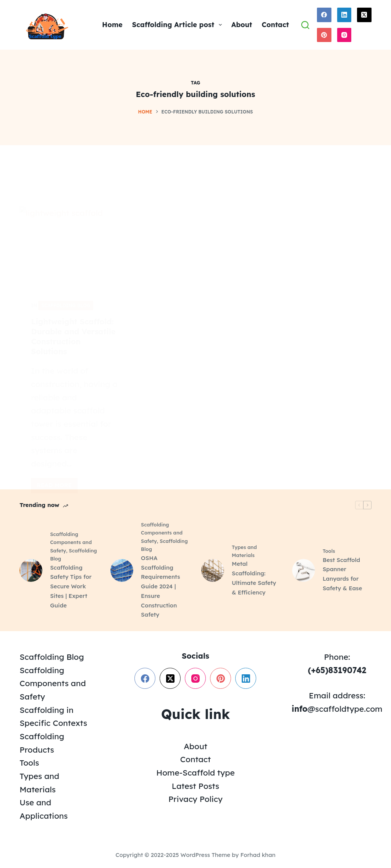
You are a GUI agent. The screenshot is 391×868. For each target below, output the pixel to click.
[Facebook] (324, 15)
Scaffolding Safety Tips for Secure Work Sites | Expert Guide (71, 586)
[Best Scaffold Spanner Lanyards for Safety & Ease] (304, 570)
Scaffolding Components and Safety (71, 542)
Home (112, 25)
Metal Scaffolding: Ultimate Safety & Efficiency (254, 578)
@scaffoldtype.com (337, 709)
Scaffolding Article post (179, 25)
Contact (275, 25)
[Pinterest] (324, 35)
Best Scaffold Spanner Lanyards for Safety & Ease (342, 574)
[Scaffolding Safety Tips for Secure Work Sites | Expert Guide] (31, 570)
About (242, 25)
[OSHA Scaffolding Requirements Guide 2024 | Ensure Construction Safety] (122, 570)
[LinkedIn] (344, 15)
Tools (329, 551)
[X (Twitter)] (364, 15)
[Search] (305, 25)
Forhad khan (258, 855)
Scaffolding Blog (52, 657)
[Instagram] (344, 35)
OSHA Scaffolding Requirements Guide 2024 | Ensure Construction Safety (160, 586)
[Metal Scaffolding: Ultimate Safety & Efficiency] (213, 570)
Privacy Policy (195, 799)
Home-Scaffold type (195, 772)
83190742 (347, 670)
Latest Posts (195, 786)
